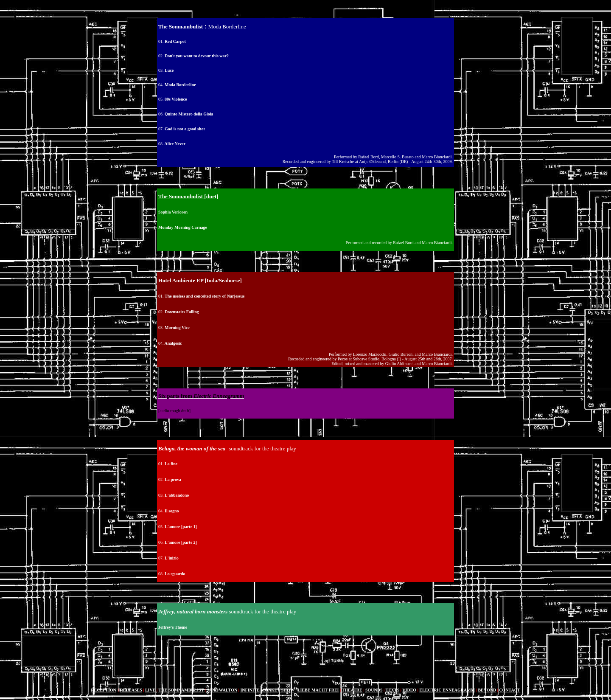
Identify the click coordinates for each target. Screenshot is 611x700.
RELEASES (131, 690)
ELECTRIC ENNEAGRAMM (447, 690)
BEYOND (487, 690)
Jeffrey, (167, 611)
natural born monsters (202, 611)
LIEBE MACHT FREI (318, 690)
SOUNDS (374, 690)
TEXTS (393, 690)
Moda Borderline (227, 27)
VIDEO (409, 690)
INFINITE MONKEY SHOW (267, 690)
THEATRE (352, 690)
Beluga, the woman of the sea (192, 448)
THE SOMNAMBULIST (181, 690)
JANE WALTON (222, 690)
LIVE (150, 690)
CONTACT (509, 690)
